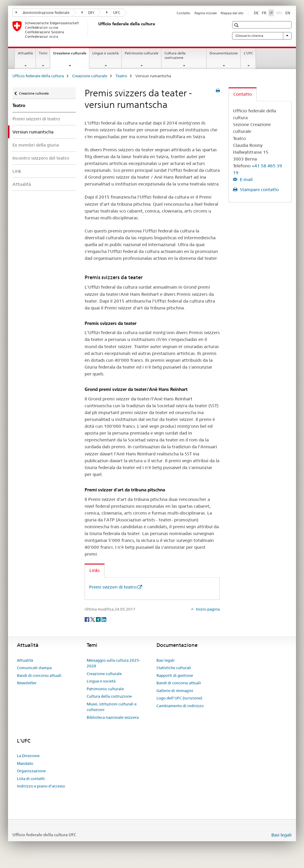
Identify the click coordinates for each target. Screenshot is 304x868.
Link (17, 171)
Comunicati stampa (34, 668)
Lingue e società (106, 53)
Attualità (25, 53)
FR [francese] (264, 13)
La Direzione (28, 756)
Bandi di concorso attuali (39, 675)
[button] (237, 25)
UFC (113, 12)
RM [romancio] (280, 12)
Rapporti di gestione (175, 675)
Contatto (183, 13)
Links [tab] (95, 570)
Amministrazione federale (43, 12)
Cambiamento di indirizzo (180, 706)
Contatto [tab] (243, 94)
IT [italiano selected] (271, 13)
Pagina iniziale (206, 13)
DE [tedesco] (256, 13)
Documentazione (224, 53)
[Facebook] (87, 619)
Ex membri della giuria (36, 145)
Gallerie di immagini (175, 691)
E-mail (246, 179)
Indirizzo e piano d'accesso (41, 786)
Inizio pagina (207, 609)
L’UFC (248, 53)
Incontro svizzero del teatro (41, 158)
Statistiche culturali (174, 668)
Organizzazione (31, 771)
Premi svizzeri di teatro (36, 119)
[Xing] (99, 619)
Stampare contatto (259, 190)
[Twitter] (93, 619)
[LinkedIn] (104, 619)
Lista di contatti (31, 779)
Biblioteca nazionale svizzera (113, 717)
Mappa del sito (232, 13)
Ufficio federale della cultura (38, 76)
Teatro (121, 76)
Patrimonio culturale (142, 53)
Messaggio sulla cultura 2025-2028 (113, 663)
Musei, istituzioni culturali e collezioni (112, 707)
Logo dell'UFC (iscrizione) (179, 698)
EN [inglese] (288, 13)
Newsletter (27, 683)
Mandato (25, 763)
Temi (43, 53)
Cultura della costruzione (175, 55)
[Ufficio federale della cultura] (97, 29)
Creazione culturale (71, 55)
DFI (88, 12)
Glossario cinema (262, 36)
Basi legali (166, 660)
